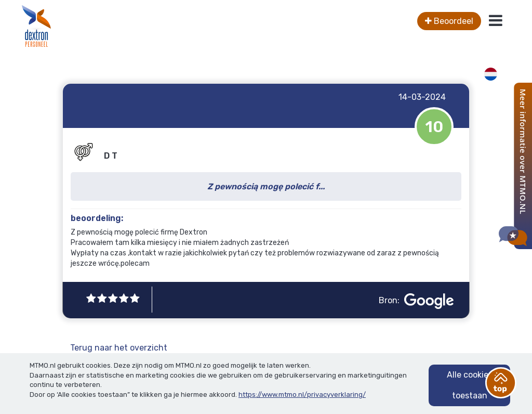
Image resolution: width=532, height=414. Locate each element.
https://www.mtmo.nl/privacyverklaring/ (302, 394)
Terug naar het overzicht (119, 348)
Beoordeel (449, 21)
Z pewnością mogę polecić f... (266, 186)
